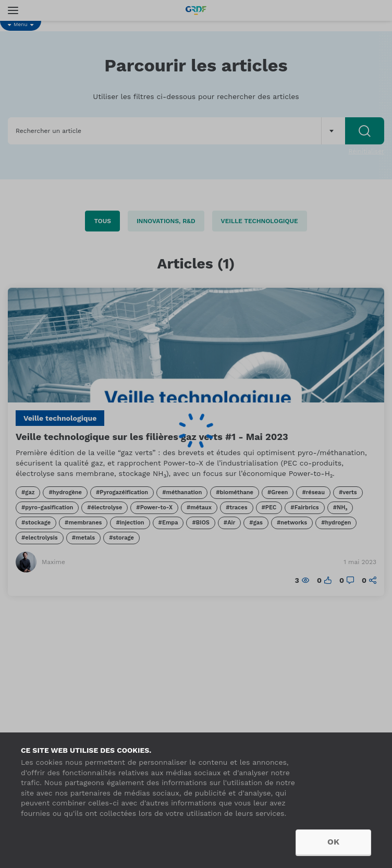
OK (333, 842)
